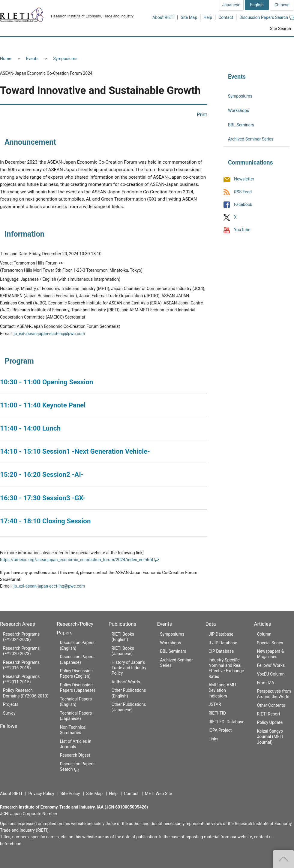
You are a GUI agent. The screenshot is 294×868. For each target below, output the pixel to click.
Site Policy (70, 794)
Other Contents (271, 705)
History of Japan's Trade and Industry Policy (129, 668)
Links (213, 739)
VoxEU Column (271, 674)
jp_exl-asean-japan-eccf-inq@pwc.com (49, 334)
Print (202, 115)
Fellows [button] (68, 44)
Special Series (270, 643)
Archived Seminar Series (251, 139)
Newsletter (244, 179)
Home (6, 59)
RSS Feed (243, 192)
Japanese (231, 5)
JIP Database (221, 634)
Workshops (238, 110)
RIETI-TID (217, 713)
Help (208, 17)
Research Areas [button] (25, 44)
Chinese (282, 5)
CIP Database (221, 651)
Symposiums (65, 59)
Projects (11, 704)
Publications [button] (172, 44)
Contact (226, 17)
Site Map (189, 17)
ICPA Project (220, 730)
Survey (9, 713)
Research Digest (75, 755)
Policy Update (270, 722)
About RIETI (163, 17)
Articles (262, 624)
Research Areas (18, 624)
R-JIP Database (223, 643)
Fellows (9, 726)
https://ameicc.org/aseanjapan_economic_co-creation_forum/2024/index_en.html (79, 560)
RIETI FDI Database (226, 722)
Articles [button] (275, 44)
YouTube (242, 230)
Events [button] (211, 44)
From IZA (265, 683)
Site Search (280, 29)
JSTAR (215, 704)
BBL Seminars (241, 125)
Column (264, 634)
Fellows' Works (271, 665)
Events (32, 59)
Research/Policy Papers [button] (118, 44)
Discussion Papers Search (267, 17)
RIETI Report (268, 714)
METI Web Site (159, 794)
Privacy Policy (41, 794)
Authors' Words (126, 682)
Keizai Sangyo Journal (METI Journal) (270, 736)
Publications (122, 624)
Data (211, 624)
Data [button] (242, 44)
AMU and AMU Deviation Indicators (222, 690)
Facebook (243, 204)
